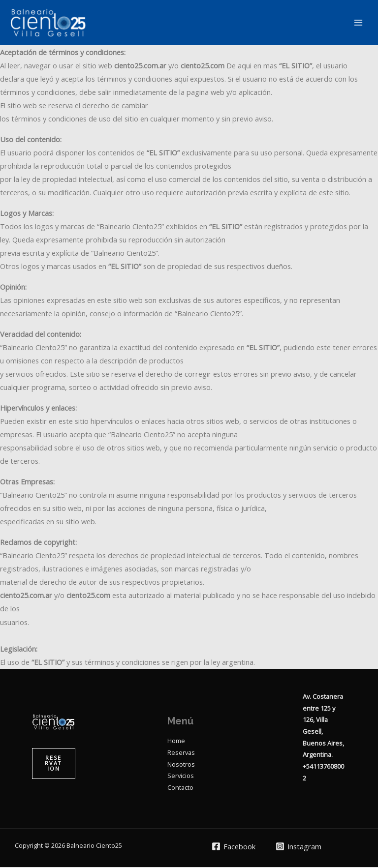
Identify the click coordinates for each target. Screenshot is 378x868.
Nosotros (181, 765)
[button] (54, 764)
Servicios (181, 777)
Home (176, 742)
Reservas (181, 753)
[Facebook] (234, 847)
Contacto (180, 788)
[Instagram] (299, 847)
